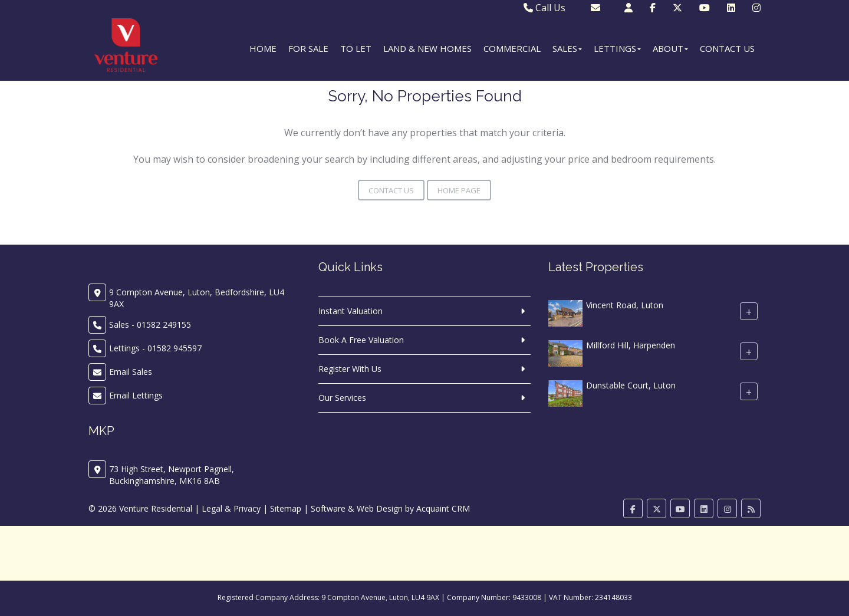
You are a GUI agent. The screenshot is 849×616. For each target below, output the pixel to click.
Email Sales (131, 372)
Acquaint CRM (443, 508)
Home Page (459, 190)
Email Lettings (136, 395)
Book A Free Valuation (361, 340)
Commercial (512, 48)
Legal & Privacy (231, 508)
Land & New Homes (427, 48)
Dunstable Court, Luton (631, 385)
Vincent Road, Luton (625, 305)
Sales (567, 48)
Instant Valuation (351, 311)
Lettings (617, 48)
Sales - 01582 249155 (150, 325)
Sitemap (286, 508)
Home (263, 48)
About (670, 48)
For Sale (308, 48)
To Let (356, 48)
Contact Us (727, 48)
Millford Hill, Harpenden (631, 345)
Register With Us (350, 369)
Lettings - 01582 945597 (155, 348)
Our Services (342, 398)
